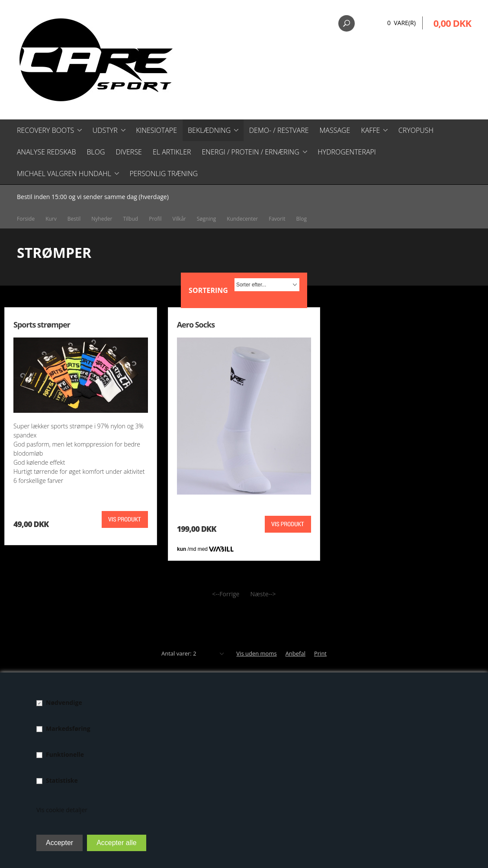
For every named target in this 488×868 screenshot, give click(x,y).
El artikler (172, 152)
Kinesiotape (156, 130)
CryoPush (416, 130)
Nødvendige (64, 702)
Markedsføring (68, 728)
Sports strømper (42, 325)
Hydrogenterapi (347, 152)
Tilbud (130, 219)
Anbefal (295, 653)
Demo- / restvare (279, 130)
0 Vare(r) (401, 23)
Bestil (74, 219)
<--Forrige (226, 594)
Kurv (51, 219)
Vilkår (179, 219)
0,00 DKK (452, 23)
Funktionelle (65, 754)
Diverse (128, 152)
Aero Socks (196, 325)
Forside (26, 219)
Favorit (277, 219)
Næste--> (263, 594)
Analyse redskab (46, 152)
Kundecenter (242, 219)
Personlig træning (164, 174)
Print (320, 653)
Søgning (207, 219)
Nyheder (102, 219)
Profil (155, 219)
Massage (335, 130)
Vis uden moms (256, 653)
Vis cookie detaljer (62, 810)
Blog (96, 152)
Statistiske (62, 780)
